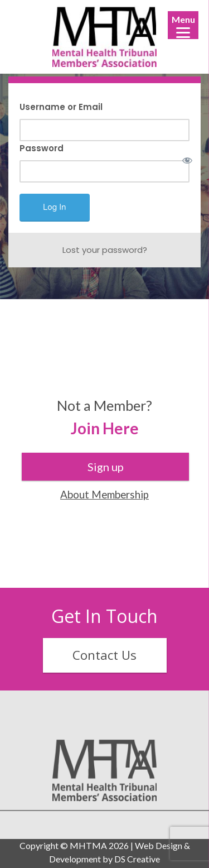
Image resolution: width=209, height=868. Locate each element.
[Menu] (183, 25)
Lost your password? (105, 250)
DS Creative (137, 859)
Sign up (106, 467)
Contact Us (104, 655)
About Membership (104, 494)
